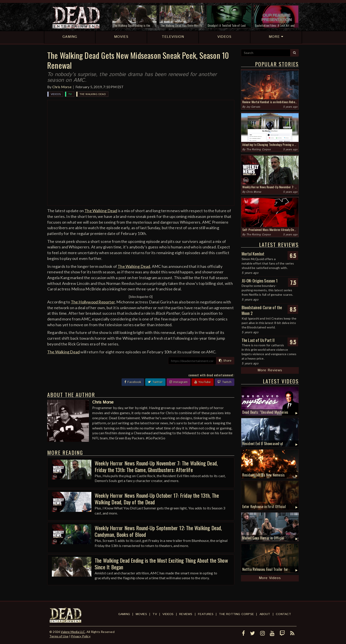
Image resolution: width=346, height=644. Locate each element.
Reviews (186, 614)
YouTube (203, 382)
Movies (141, 614)
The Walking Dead (93, 94)
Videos (56, 94)
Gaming (124, 614)
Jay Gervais (253, 107)
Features (206, 614)
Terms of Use (59, 636)
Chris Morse (62, 87)
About (265, 614)
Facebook (133, 382)
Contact (283, 614)
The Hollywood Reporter (93, 302)
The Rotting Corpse (258, 150)
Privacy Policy (81, 636)
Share (225, 361)
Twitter (155, 382)
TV (70, 94)
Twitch (225, 382)
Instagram (179, 382)
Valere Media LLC (73, 632)
